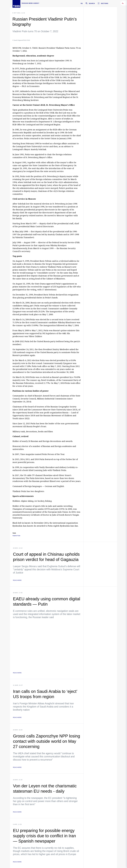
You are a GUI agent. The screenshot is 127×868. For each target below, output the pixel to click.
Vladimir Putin (16, 536)
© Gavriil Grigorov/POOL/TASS (21, 40)
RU (82, 3)
